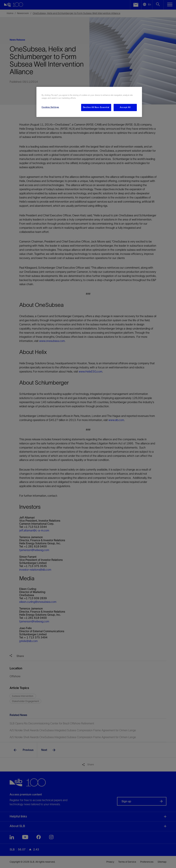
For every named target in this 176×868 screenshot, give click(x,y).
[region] (89, 102)
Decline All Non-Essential (96, 107)
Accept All (125, 107)
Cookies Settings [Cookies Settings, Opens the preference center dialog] (50, 107)
